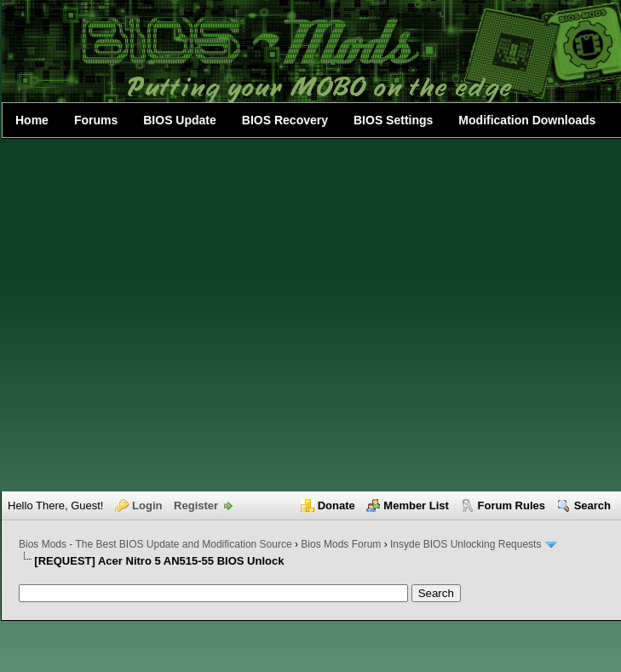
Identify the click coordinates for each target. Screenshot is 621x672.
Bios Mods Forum (341, 544)
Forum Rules (512, 505)
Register (196, 505)
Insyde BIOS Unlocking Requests (466, 544)
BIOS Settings (393, 120)
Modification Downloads (527, 120)
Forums (96, 120)
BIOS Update (180, 120)
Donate (336, 505)
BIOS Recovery (285, 120)
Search (592, 505)
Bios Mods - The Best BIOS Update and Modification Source (155, 544)
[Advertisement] (172, 315)
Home (32, 120)
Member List (416, 505)
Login (147, 505)
